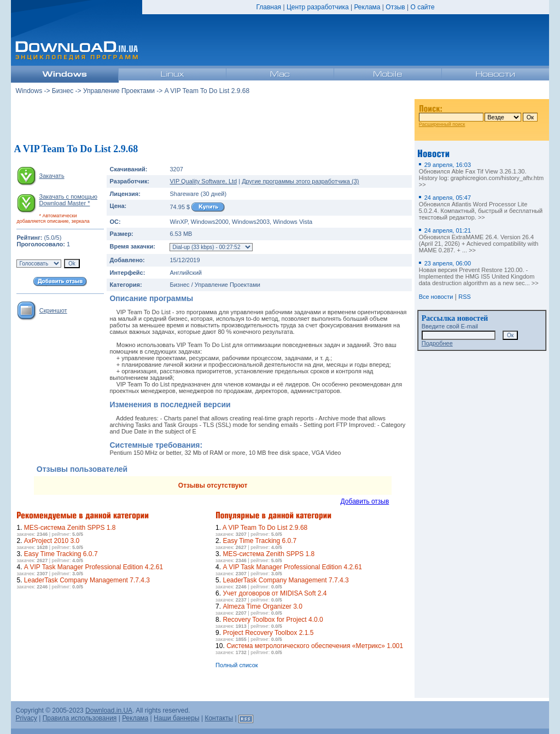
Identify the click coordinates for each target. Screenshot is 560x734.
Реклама (367, 7)
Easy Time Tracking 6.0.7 (61, 554)
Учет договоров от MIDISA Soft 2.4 (275, 593)
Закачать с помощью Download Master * (68, 200)
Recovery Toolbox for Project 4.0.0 (273, 620)
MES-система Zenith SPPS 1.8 (70, 528)
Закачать (52, 176)
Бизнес (63, 91)
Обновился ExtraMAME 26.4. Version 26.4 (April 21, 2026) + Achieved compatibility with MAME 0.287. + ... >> (479, 240)
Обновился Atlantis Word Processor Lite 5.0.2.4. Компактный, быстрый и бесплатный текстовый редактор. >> (481, 207)
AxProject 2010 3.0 (52, 541)
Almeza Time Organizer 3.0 (262, 606)
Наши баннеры (177, 718)
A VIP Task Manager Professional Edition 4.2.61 (94, 567)
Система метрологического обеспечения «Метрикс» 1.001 (315, 646)
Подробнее (437, 343)
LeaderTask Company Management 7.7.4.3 (87, 580)
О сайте (422, 7)
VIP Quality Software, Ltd (203, 181)
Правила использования (80, 718)
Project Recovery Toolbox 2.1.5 (268, 633)
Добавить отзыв (365, 501)
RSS (465, 297)
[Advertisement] (213, 120)
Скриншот (53, 310)
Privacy (26, 718)
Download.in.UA (109, 710)
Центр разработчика (318, 7)
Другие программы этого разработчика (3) (300, 181)
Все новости (436, 297)
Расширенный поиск (442, 124)
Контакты (219, 718)
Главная (269, 7)
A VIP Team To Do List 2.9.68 (265, 528)
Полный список (237, 665)
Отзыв (395, 7)
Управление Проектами (119, 91)
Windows (29, 91)
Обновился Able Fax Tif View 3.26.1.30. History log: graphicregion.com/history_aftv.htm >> (481, 175)
